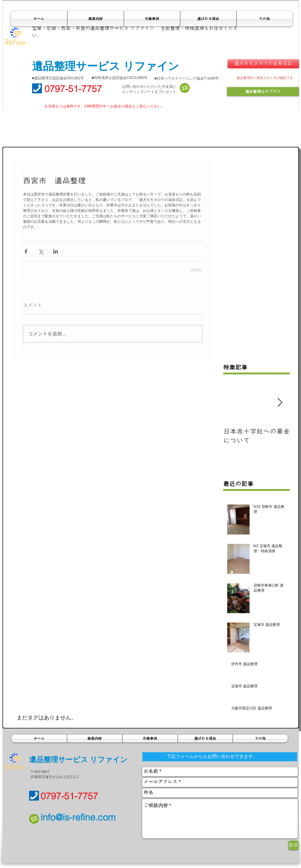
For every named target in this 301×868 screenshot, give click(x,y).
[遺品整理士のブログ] (263, 92)
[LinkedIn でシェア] (56, 251)
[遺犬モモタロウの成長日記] (263, 64)
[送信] (293, 845)
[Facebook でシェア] (26, 251)
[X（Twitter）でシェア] (41, 251)
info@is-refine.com (78, 817)
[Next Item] (280, 403)
